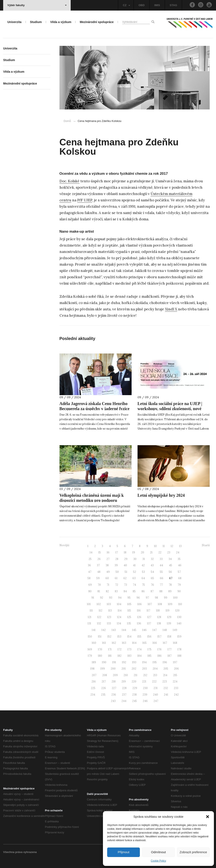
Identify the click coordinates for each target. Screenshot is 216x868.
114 (120, 611)
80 (90, 591)
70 (99, 585)
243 (113, 701)
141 (94, 630)
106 (140, 604)
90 (179, 591)
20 (142, 552)
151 (100, 637)
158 (169, 637)
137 (149, 623)
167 (165, 643)
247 (156, 701)
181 (110, 656)
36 (89, 565)
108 (160, 604)
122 (99, 617)
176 (159, 649)
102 (99, 604)
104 (119, 604)
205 (166, 669)
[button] (208, 817)
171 (110, 649)
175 (149, 649)
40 (125, 565)
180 (100, 656)
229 (135, 688)
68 (180, 578)
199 (103, 669)
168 (175, 643)
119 (167, 611)
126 (139, 617)
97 (147, 598)
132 (99, 623)
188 (179, 656)
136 (139, 623)
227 (114, 688)
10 (155, 546)
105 (129, 604)
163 (124, 643)
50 (117, 572)
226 (104, 688)
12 (172, 546)
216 (94, 682)
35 (179, 559)
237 (124, 695)
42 (143, 565)
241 (166, 695)
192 (124, 662)
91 (93, 598)
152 (109, 637)
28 (117, 559)
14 (91, 552)
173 (129, 649)
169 (90, 649)
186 (159, 656)
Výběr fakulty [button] (37, 5)
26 (99, 559)
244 (124, 701)
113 (110, 611)
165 (144, 643)
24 (178, 552)
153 (119, 637)
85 (134, 591)
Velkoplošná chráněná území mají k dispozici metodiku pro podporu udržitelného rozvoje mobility (92, 500)
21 (151, 552)
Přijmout (124, 852)
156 (149, 637)
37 (98, 565)
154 (129, 637)
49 (108, 572)
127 (149, 617)
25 (90, 559)
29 (126, 559)
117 (148, 611)
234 (93, 695)
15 (100, 552)
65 (152, 578)
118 (158, 611)
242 (176, 695)
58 (89, 578)
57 (179, 572)
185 (149, 656)
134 (119, 623)
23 (169, 552)
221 (144, 682)
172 (119, 649)
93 (111, 598)
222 (154, 682)
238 (134, 695)
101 (89, 604)
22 (160, 552)
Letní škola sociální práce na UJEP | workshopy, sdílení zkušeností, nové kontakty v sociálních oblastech (170, 409)
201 (124, 669)
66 (162, 578)
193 (134, 662)
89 (170, 591)
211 (136, 675)
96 (138, 598)
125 (129, 617)
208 (105, 675)
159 (179, 637)
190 (104, 662)
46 (180, 565)
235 (103, 695)
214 (165, 675)
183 (129, 656)
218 (114, 682)
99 (166, 598)
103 (109, 604)
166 (155, 643)
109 (170, 604)
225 (93, 688)
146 (144, 630)
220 (134, 682)
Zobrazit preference (193, 852)
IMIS (157, 5)
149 (175, 630)
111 (91, 611)
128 (159, 617)
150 (90, 637)
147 (155, 630)
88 (161, 591)
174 (139, 649)
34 (170, 559)
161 (104, 643)
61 (116, 578)
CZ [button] (126, 5)
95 (129, 598)
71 (108, 585)
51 (126, 572)
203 (144, 669)
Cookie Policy (159, 861)
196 (165, 662)
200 (113, 669)
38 (107, 565)
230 (145, 688)
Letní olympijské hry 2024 (161, 495)
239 (145, 695)
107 (150, 604)
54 (152, 572)
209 (115, 675)
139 (169, 623)
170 (100, 649)
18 (125, 552)
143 (114, 630)
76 (152, 585)
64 (143, 578)
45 (171, 565)
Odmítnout (158, 852)
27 (108, 559)
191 (114, 662)
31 (144, 559)
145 (134, 630)
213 (155, 675)
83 (116, 591)
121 (90, 617)
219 (124, 682)
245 (135, 701)
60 (107, 578)
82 (107, 591)
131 (89, 623)
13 (180, 546)
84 (125, 591)
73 (126, 585)
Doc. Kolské (70, 181)
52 (135, 572)
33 (161, 559)
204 (155, 669)
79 (179, 585)
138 (159, 623)
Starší (206, 545)
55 (161, 572)
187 (169, 656)
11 (164, 546)
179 (90, 656)
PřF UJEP (85, 200)
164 (134, 643)
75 (143, 585)
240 (156, 695)
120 (177, 611)
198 (92, 669)
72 (117, 585)
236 (114, 695)
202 (134, 669)
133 (109, 623)
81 (99, 591)
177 (169, 649)
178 (179, 649)
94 (120, 598)
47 (90, 572)
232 (166, 688)
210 (126, 675)
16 (108, 552)
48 (99, 572)
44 (161, 565)
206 (176, 669)
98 (156, 598)
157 (159, 637)
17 (117, 552)
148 (165, 630)
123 (109, 617)
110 (180, 604)
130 (179, 617)
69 (90, 585)
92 (102, 598)
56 (170, 572)
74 (134, 585)
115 (129, 611)
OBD (142, 5)
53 (143, 572)
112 (101, 611)
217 (104, 682)
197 (175, 662)
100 (175, 598)
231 (156, 688)
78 (170, 585)
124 (119, 617)
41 (134, 565)
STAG (173, 5)
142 (104, 630)
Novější (64, 545)
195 (155, 662)
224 (175, 682)
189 (94, 662)
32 (152, 559)
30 (135, 559)
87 (152, 591)
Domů (67, 121)
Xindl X (171, 309)
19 (134, 552)
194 (144, 662)
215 (175, 675)
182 (119, 656)
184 (139, 656)
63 (134, 578)
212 (145, 675)
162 (114, 643)
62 (125, 578)
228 (124, 688)
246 (145, 701)
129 (169, 617)
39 (116, 565)
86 (143, 591)
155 (139, 637)
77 (161, 585)
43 (152, 565)
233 (176, 688)
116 (139, 611)
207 (94, 675)
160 (94, 643)
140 (179, 623)
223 (165, 682)
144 (124, 630)
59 (98, 578)
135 (129, 623)
